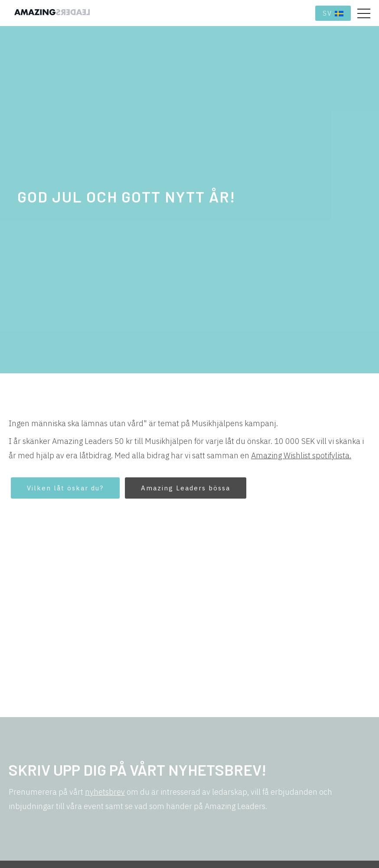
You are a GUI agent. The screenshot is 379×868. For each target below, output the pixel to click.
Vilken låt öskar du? (65, 488)
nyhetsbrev (105, 792)
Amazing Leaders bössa (186, 488)
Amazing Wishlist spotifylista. (301, 455)
